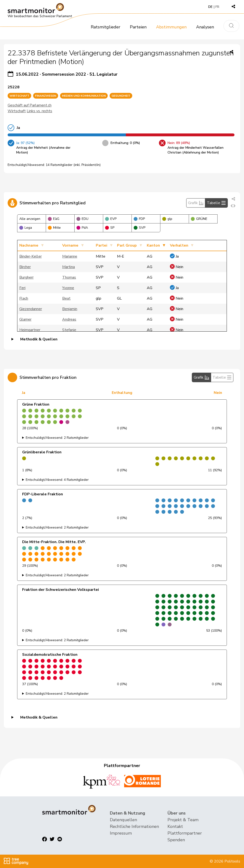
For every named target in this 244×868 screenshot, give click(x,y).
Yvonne (68, 288)
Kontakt (175, 826)
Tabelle (216, 203)
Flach (24, 298)
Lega (26, 228)
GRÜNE (199, 219)
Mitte (54, 228)
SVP (140, 228)
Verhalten (179, 245)
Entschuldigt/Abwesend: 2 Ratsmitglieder (57, 438)
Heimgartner (30, 330)
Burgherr (26, 277)
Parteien (138, 27)
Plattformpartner (185, 833)
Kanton (153, 245)
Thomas (69, 277)
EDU (82, 219)
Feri (22, 288)
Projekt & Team (183, 820)
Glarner (25, 319)
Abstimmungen (171, 27)
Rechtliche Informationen (134, 826)
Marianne (70, 256)
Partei (102, 245)
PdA (82, 228)
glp (167, 219)
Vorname (70, 245)
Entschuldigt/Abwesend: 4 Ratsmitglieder (57, 480)
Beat (66, 298)
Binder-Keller (30, 256)
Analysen (205, 27)
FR (217, 7)
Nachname (29, 245)
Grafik (196, 203)
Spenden (176, 840)
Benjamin (70, 309)
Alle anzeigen (30, 219)
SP (110, 228)
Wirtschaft (17, 111)
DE (210, 7)
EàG (54, 219)
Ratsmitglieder (106, 27)
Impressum (121, 833)
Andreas (69, 319)
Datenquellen (123, 820)
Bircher (25, 267)
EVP (111, 219)
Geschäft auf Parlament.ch (30, 105)
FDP (139, 219)
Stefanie (69, 330)
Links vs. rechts (39, 111)
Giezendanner (31, 309)
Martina (69, 267)
